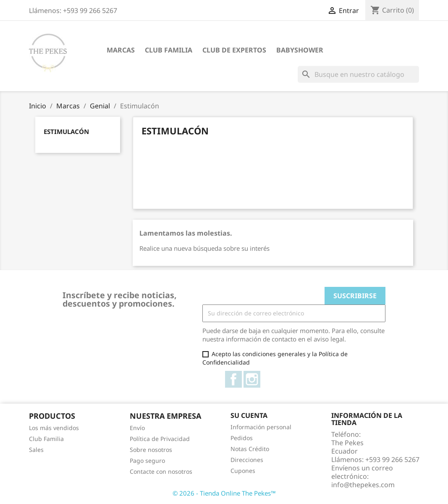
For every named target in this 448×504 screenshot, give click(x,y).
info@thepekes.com (363, 485)
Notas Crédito (250, 449)
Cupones (243, 471)
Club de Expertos (234, 50)
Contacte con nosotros (161, 471)
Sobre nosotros (151, 450)
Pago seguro (147, 461)
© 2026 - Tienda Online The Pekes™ (224, 493)
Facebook (233, 379)
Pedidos (242, 438)
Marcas (121, 50)
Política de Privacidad (160, 439)
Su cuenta (249, 415)
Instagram (252, 379)
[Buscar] (358, 74)
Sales (36, 450)
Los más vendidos (54, 428)
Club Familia (169, 50)
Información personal (261, 427)
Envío (137, 428)
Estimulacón (66, 131)
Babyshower (300, 50)
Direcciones (247, 460)
